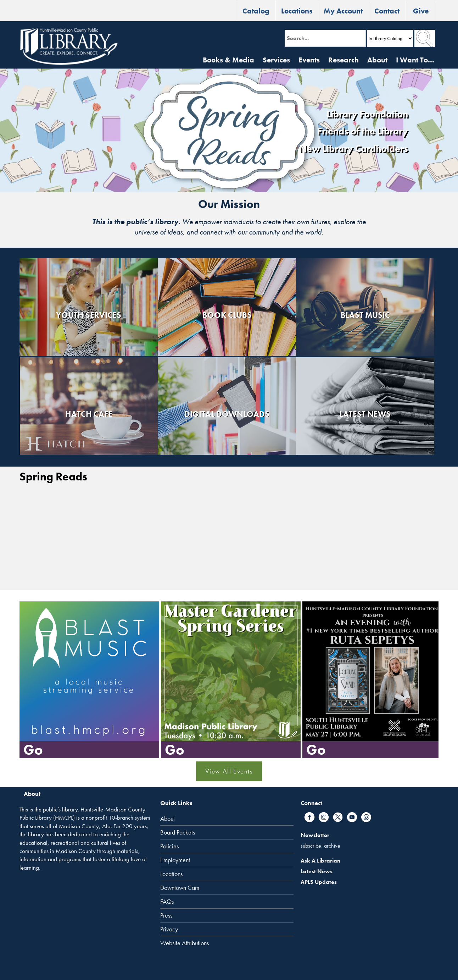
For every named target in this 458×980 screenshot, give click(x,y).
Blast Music (365, 315)
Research (343, 60)
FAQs (167, 902)
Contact (387, 11)
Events (309, 60)
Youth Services (89, 315)
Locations (297, 11)
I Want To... (415, 60)
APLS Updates (319, 882)
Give (421, 11)
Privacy (169, 929)
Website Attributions (185, 943)
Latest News (365, 414)
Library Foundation (367, 114)
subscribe (311, 846)
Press (166, 915)
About (377, 60)
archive (332, 846)
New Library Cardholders (354, 149)
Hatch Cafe (89, 414)
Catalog (256, 11)
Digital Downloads (227, 414)
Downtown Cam (180, 888)
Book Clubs (227, 315)
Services (276, 60)
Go (33, 750)
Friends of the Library (363, 131)
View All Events (229, 771)
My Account (343, 11)
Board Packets (178, 832)
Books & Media (228, 60)
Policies (169, 846)
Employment (175, 860)
